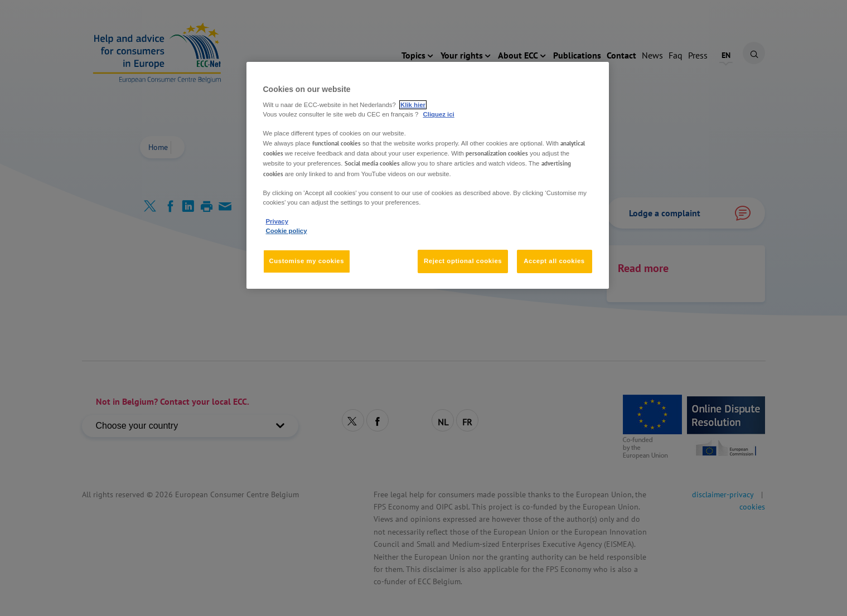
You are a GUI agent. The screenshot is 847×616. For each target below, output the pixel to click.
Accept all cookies (554, 261)
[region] (428, 175)
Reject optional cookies (463, 261)
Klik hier (413, 105)
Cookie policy (287, 231)
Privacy (277, 221)
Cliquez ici (439, 114)
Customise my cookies (307, 261)
